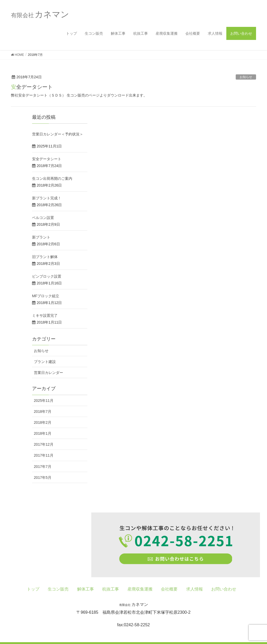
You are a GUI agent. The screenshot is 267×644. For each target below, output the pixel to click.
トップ (71, 33)
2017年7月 (43, 467)
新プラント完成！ (47, 198)
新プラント (41, 237)
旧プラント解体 (45, 257)
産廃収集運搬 (167, 33)
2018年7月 (43, 412)
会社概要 (193, 33)
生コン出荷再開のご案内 (52, 178)
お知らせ (246, 77)
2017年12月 (44, 444)
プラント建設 (45, 362)
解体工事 (118, 33)
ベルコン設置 (43, 218)
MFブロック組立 (46, 296)
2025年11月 (44, 401)
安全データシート (32, 87)
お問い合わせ (241, 33)
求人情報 (215, 33)
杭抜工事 (141, 33)
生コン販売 (94, 33)
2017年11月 (44, 455)
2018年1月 (43, 433)
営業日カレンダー (48, 373)
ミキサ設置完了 (45, 315)
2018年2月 (43, 422)
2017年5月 (43, 478)
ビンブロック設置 (47, 276)
